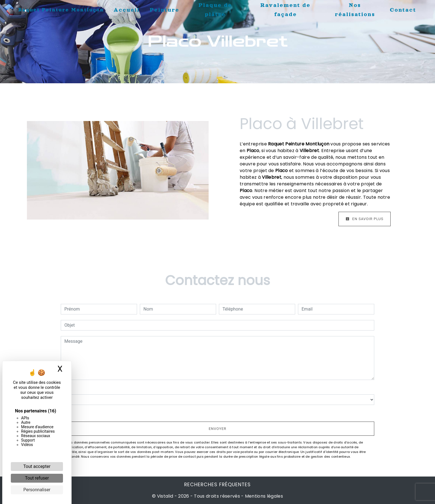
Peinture (164, 10)
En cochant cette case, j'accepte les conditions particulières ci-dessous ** (139, 413)
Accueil (127, 10)
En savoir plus (365, 219)
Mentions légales (263, 496)
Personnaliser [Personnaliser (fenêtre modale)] (37, 490)
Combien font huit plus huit (87, 389)
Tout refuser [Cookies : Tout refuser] (37, 478)
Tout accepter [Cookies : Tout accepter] (37, 466)
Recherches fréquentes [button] (217, 485)
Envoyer (217, 429)
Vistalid (165, 496)
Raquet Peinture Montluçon (61, 10)
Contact (403, 10)
